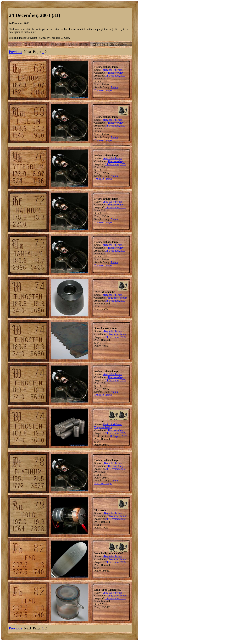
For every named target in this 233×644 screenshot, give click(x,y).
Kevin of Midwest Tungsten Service (108, 426)
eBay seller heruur (112, 70)
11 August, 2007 (118, 436)
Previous (15, 52)
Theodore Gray (116, 73)
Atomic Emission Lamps (106, 89)
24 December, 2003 (115, 76)
